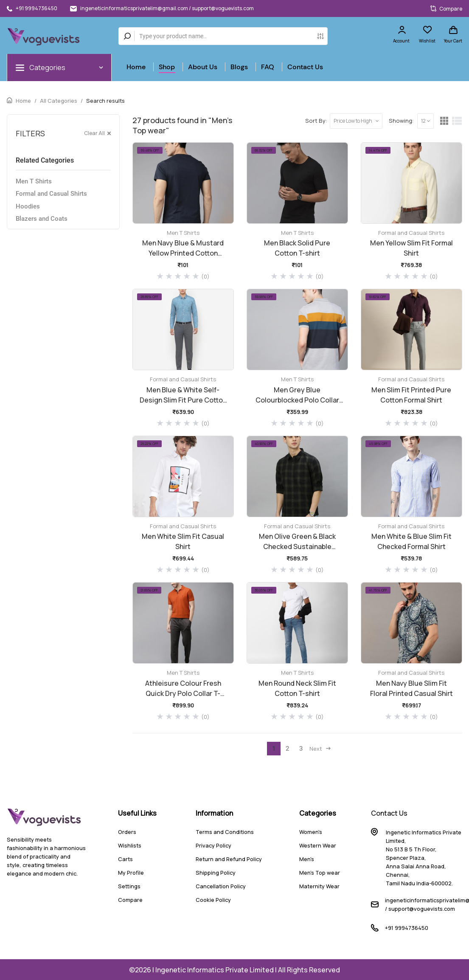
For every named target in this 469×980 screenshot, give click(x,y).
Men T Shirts (34, 181)
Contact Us (305, 67)
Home (136, 67)
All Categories (59, 101)
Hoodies (28, 206)
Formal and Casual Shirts (51, 194)
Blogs (239, 67)
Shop (167, 67)
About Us (203, 67)
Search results (105, 101)
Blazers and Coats (42, 219)
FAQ (268, 67)
